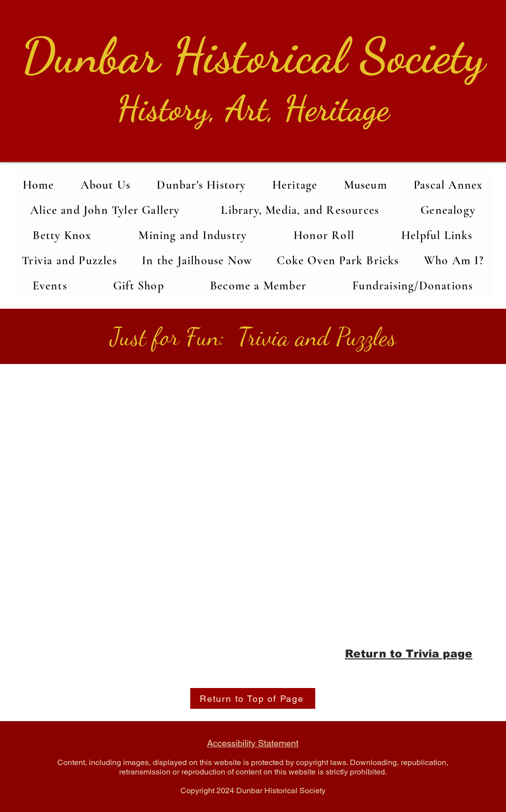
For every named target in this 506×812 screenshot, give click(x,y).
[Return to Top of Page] (253, 698)
